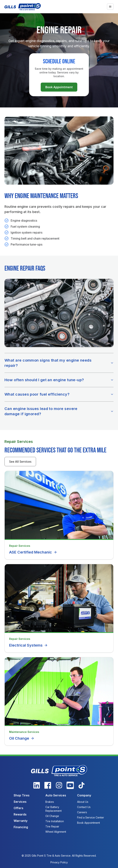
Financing (21, 827)
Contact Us (84, 807)
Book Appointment (59, 87)
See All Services (20, 462)
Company (84, 795)
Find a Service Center (91, 817)
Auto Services (56, 795)
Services (20, 802)
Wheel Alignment (56, 832)
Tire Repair (52, 826)
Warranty (21, 821)
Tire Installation (55, 821)
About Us (83, 802)
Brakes (50, 802)
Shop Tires (22, 795)
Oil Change (22, 738)
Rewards (20, 814)
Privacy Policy (59, 862)
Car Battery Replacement (53, 809)
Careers (82, 812)
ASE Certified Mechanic (33, 552)
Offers (18, 808)
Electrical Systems (28, 645)
